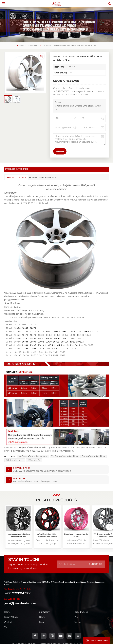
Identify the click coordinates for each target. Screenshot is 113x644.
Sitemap (78, 614)
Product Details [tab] (16, 177)
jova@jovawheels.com (20, 595)
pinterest (44, 628)
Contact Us (10, 614)
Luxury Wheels (33, 46)
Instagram (52, 628)
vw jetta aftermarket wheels (33, 456)
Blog (41, 614)
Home (20, 46)
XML (6, 619)
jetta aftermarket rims (93, 456)
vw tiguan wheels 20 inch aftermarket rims (15, 527)
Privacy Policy (94, 635)
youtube (61, 628)
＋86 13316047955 (18, 585)
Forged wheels (81, 604)
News (42, 609)
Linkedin (69, 628)
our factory (44, 604)
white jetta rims (15, 460)
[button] (110, 523)
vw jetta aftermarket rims (65, 456)
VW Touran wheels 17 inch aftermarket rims (77, 527)
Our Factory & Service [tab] (43, 177)
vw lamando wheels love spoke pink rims (98, 527)
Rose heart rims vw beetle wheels (57, 527)
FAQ (76, 609)
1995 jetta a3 (34, 460)
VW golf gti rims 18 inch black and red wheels (36, 527)
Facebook (35, 628)
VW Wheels (47, 46)
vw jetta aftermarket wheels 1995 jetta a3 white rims (78, 108)
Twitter (78, 628)
